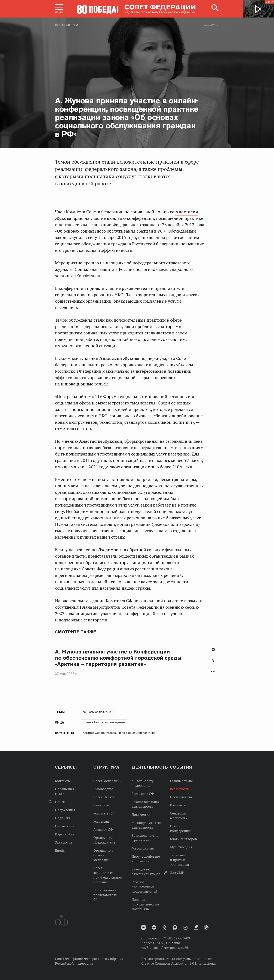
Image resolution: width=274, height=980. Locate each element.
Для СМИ (177, 873)
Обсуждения (65, 810)
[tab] (213, 663)
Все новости (67, 25)
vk (144, 927)
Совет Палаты (104, 797)
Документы (141, 814)
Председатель (181, 797)
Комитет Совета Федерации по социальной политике (119, 733)
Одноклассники (213, 661)
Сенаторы (101, 805)
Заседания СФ (143, 794)
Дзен (154, 927)
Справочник (65, 826)
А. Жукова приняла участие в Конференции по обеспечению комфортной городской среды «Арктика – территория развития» (118, 658)
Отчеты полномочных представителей (144, 887)
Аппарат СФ (103, 829)
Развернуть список (213, 672)
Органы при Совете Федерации (103, 855)
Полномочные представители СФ (105, 895)
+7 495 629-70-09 (176, 938)
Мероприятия (143, 848)
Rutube (196, 927)
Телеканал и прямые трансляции (179, 860)
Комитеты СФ (104, 813)
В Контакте (213, 650)
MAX (175, 927)
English (61, 850)
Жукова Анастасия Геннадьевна (104, 722)
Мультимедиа (181, 847)
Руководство (103, 789)
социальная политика (97, 712)
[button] (59, 9)
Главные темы (181, 781)
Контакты (63, 781)
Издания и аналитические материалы (145, 904)
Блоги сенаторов (183, 839)
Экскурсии (63, 842)
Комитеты (178, 805)
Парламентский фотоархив (206, 927)
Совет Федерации (107, 781)
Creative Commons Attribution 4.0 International (179, 963)
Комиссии (101, 821)
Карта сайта (64, 834)
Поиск (60, 802)
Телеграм (185, 927)
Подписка (63, 818)
